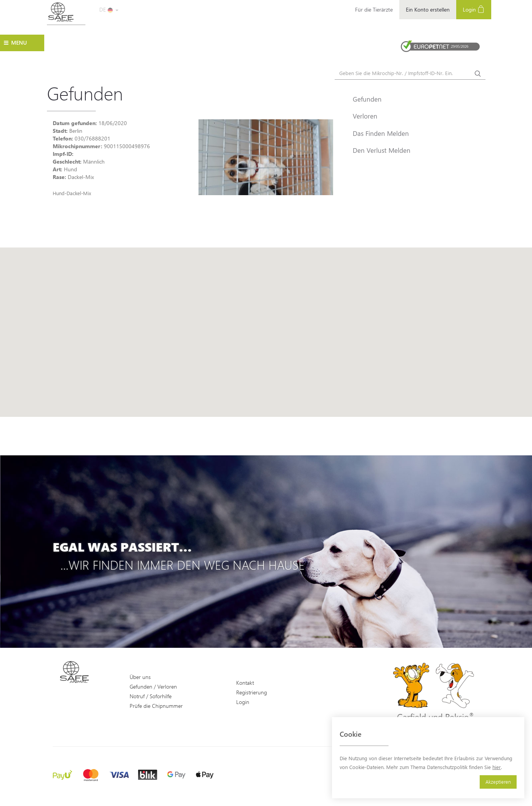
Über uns (140, 677)
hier (497, 767)
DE (109, 9)
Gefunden (367, 99)
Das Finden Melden (381, 133)
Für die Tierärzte (374, 9)
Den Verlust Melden (382, 150)
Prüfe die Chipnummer (156, 706)
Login (474, 9)
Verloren (365, 116)
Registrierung (252, 692)
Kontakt (245, 683)
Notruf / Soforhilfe (151, 696)
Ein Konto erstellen (428, 9)
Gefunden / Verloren (153, 686)
